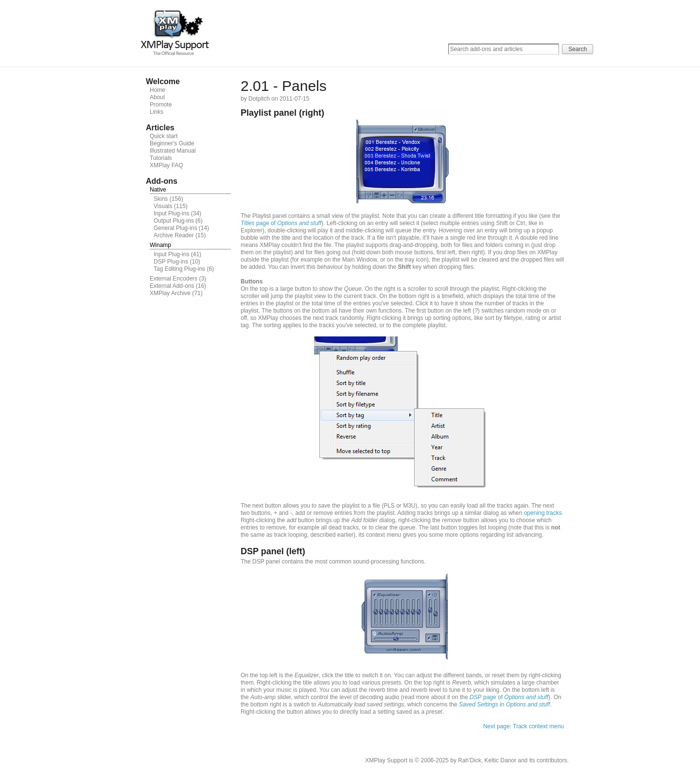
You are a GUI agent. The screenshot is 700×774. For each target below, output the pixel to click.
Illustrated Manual (173, 151)
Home (157, 90)
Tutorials (161, 158)
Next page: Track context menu (524, 726)
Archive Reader (174, 235)
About (157, 97)
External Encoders (174, 279)
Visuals (163, 206)
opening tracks (543, 513)
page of (281, 223)
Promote (161, 105)
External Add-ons (172, 286)
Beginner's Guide (172, 143)
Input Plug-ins (171, 213)
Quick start (164, 136)
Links (157, 112)
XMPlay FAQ (166, 165)
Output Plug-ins (174, 221)
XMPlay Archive (170, 293)
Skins (161, 199)
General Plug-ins (175, 228)
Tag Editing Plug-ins (179, 269)
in (504, 704)
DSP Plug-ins (171, 262)
